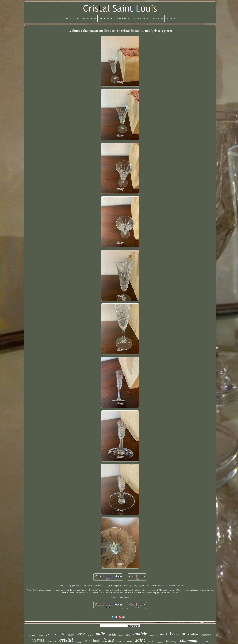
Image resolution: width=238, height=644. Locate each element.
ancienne (206, 635)
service (52, 641)
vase (121, 635)
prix (49, 634)
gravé (90, 635)
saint (140, 640)
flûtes (128, 635)
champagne (190, 640)
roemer (121, 641)
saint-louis (92, 641)
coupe (32, 635)
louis (109, 640)
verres (38, 640)
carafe (60, 634)
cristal (66, 640)
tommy (172, 641)
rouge (41, 635)
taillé (100, 634)
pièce (71, 635)
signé (163, 634)
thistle (151, 641)
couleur (193, 634)
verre (81, 634)
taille (206, 642)
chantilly (79, 642)
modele (112, 635)
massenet (160, 642)
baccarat (178, 634)
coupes (153, 635)
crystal (130, 642)
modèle (140, 633)
